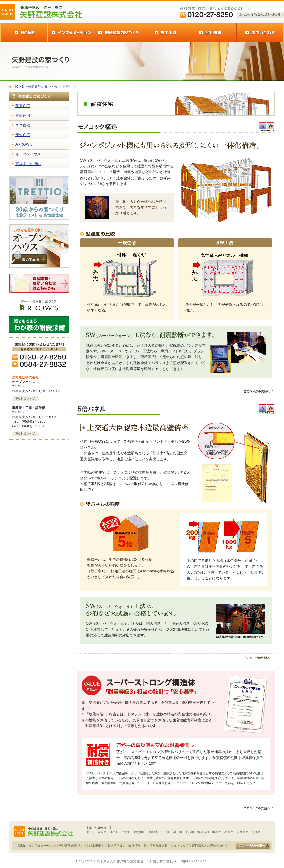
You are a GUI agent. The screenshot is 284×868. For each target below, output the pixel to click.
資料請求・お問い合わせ (208, 845)
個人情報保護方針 (156, 845)
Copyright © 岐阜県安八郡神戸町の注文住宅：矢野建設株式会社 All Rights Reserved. (142, 861)
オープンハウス (28, 154)
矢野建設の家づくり (43, 87)
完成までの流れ (28, 164)
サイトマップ (180, 845)
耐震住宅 (23, 106)
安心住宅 (23, 135)
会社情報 (134, 845)
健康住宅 (23, 115)
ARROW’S (24, 144)
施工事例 (95, 845)
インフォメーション (42, 845)
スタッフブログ (115, 845)
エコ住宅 (23, 125)
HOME (19, 87)
